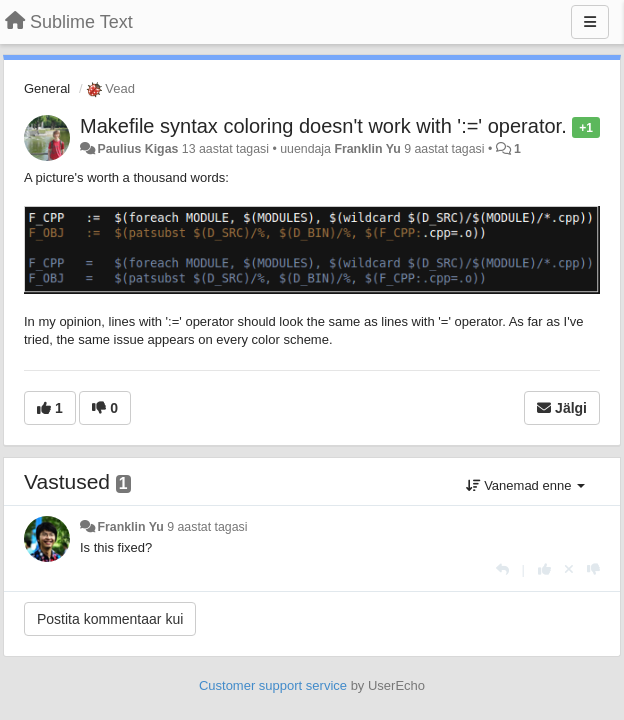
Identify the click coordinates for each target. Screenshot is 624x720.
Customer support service (273, 685)
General (47, 88)
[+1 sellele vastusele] (544, 569)
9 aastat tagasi (207, 527)
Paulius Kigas (137, 149)
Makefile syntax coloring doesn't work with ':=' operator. (323, 126)
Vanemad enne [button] (525, 485)
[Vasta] (502, 569)
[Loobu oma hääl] (569, 569)
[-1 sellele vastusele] (593, 569)
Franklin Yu (367, 149)
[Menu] (590, 22)
